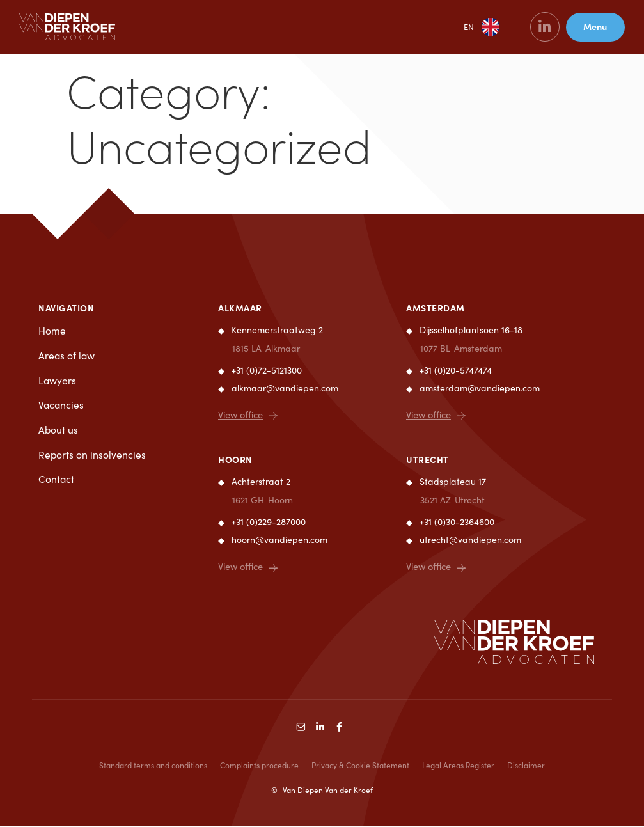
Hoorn (235, 460)
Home (52, 331)
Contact (57, 482)
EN (467, 28)
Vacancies (62, 406)
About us (59, 431)
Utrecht (428, 460)
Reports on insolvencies (92, 456)
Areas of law (67, 357)
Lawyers (58, 382)
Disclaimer (526, 766)
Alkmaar (240, 308)
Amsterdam (436, 308)
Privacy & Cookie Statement (360, 766)
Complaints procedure (259, 766)
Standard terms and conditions (153, 766)
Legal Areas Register (458, 766)
